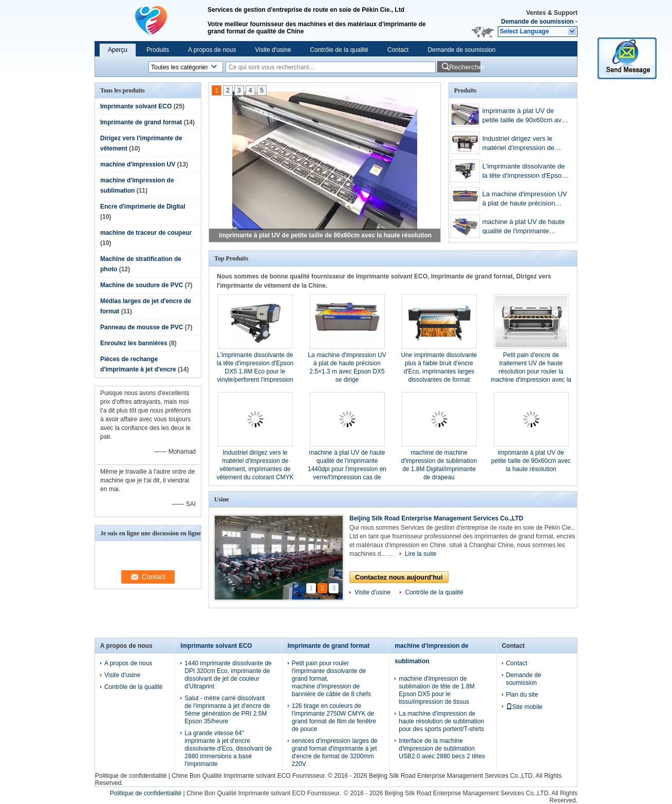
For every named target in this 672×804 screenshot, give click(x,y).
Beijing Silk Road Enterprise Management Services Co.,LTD (436, 518)
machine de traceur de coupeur (146, 233)
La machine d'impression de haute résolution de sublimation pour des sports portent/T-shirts (441, 721)
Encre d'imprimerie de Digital (143, 207)
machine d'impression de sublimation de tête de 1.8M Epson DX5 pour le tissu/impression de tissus (436, 690)
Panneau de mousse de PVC (142, 327)
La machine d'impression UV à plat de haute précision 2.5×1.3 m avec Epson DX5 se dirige (525, 200)
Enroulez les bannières (134, 343)
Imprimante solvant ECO (136, 106)
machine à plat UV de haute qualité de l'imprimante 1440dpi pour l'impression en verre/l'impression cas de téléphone (525, 227)
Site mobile (524, 707)
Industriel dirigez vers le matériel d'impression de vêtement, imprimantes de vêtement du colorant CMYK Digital (524, 144)
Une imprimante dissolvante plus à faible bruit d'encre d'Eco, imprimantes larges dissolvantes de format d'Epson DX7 (439, 371)
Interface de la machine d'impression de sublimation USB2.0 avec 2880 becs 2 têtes (442, 749)
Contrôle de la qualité (339, 50)
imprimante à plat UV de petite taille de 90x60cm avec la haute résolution (325, 235)
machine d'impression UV (138, 164)
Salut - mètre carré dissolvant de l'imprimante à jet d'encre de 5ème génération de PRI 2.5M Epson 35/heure (227, 710)
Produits (158, 50)
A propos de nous (212, 50)
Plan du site (522, 695)
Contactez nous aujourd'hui (399, 577)
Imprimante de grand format (141, 122)
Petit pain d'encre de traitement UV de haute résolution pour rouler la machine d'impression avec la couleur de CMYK (531, 371)
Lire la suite (421, 554)
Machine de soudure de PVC (142, 285)
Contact (398, 50)
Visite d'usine (273, 50)
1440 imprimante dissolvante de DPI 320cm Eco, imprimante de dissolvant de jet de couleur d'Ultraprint (228, 675)
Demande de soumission (537, 22)
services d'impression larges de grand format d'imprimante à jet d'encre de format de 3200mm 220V (335, 752)
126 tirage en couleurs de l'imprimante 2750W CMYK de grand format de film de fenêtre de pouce (334, 717)
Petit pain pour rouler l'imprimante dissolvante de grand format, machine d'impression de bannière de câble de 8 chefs (331, 679)
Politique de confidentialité (131, 776)
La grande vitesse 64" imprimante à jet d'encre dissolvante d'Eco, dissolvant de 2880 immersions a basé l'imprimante (228, 749)
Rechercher (465, 67)
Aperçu (118, 50)
